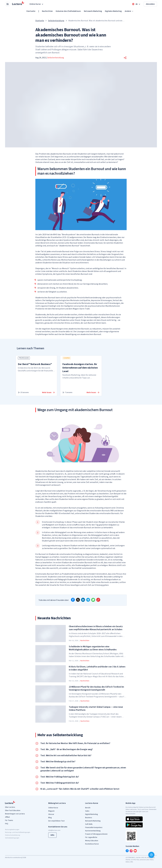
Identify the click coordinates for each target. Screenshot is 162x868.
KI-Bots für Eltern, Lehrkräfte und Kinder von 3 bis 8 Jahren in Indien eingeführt (97, 668)
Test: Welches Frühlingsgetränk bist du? (60, 783)
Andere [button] (129, 11)
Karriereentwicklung (93, 831)
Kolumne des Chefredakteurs (68, 11)
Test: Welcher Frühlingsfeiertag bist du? (60, 777)
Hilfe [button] (52, 835)
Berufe (88, 808)
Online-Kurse (53, 808)
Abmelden (150, 4)
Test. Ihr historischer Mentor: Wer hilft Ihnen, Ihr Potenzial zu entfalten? (75, 743)
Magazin (51, 811)
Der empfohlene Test (56, 821)
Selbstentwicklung (56, 21)
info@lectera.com (54, 830)
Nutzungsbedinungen (12, 830)
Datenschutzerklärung (12, 835)
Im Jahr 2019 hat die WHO (46, 235)
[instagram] (131, 851)
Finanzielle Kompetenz (94, 827)
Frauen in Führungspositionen (96, 834)
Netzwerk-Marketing (93, 11)
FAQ (7, 824)
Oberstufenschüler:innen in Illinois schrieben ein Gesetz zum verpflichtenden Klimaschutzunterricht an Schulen (96, 628)
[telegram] (88, 600)
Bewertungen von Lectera (15, 814)
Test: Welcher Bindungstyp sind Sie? (58, 762)
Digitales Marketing (113, 11)
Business (89, 818)
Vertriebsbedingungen (12, 838)
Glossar (51, 814)
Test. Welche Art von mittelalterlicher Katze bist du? (66, 756)
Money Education (92, 841)
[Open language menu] (136, 4)
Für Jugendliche (91, 837)
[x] (78, 600)
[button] (125, 58)
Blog (50, 818)
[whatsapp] (93, 600)
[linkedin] (83, 600)
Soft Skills (89, 824)
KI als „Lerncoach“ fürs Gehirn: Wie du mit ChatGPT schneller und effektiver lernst (80, 789)
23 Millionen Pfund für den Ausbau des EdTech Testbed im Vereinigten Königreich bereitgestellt (96, 688)
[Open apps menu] (8, 4)
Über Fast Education (13, 811)
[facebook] (73, 600)
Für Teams (9, 820)
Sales (87, 811)
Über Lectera (10, 807)
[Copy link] (98, 600)
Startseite (31, 11)
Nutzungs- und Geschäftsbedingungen (18, 832)
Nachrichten (47, 11)
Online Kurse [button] (37, 4)
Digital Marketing (92, 814)
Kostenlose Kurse (92, 844)
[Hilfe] (151, 855)
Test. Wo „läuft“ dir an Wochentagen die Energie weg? (67, 749)
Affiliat (7, 817)
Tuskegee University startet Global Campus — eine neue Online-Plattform (96, 709)
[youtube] (135, 851)
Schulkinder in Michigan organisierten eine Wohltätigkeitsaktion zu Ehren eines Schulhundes (93, 648)
